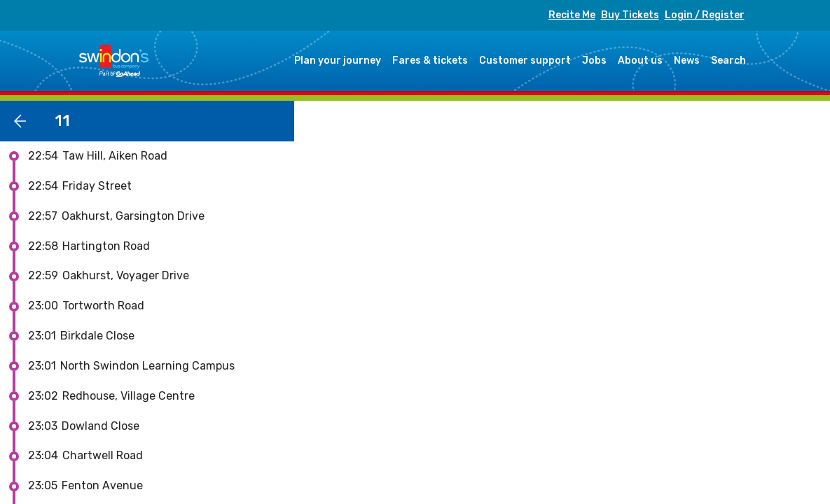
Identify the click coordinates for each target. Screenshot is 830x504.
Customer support (525, 61)
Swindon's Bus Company (114, 61)
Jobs (594, 61)
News (687, 61)
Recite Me (572, 15)
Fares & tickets (430, 61)
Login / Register (705, 15)
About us (640, 61)
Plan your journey (338, 61)
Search (728, 61)
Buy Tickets (630, 15)
